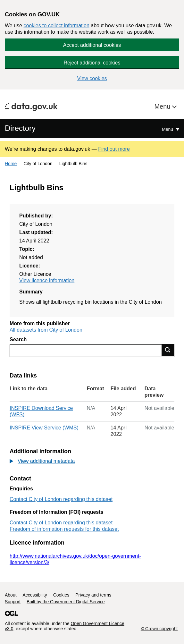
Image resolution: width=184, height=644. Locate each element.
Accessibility (35, 595)
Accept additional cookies (92, 45)
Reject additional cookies (92, 63)
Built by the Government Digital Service (66, 602)
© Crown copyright (159, 629)
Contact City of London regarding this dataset (61, 499)
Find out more (114, 149)
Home (11, 164)
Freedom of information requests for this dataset (64, 529)
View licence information (47, 280)
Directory (20, 128)
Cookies (61, 595)
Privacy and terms (93, 595)
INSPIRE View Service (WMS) (44, 428)
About (11, 595)
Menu (163, 106)
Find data (168, 350)
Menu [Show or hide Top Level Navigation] (168, 129)
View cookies (92, 78)
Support (13, 602)
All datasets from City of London (46, 330)
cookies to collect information (56, 25)
